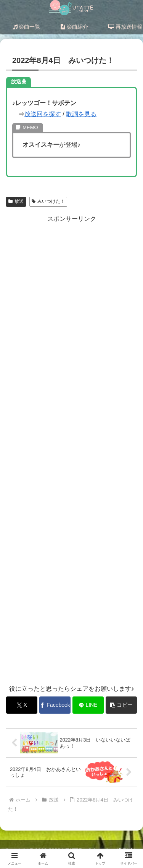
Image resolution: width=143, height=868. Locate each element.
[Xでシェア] (22, 705)
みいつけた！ (48, 201)
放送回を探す (43, 114)
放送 (16, 201)
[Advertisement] (71, 450)
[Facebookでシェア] (55, 705)
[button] (121, 705)
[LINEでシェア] (88, 705)
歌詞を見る (81, 114)
